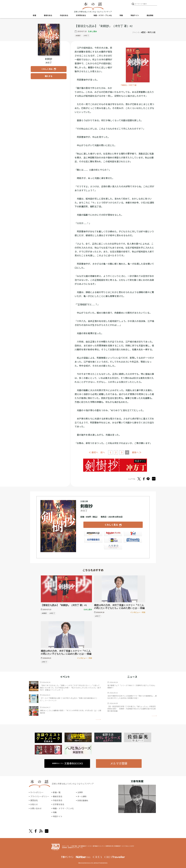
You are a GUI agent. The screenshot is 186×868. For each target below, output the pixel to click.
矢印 (98, 719)
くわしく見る (111, 525)
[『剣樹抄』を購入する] (49, 76)
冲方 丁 (87, 36)
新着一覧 (57, 792)
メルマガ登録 (119, 763)
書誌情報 (150, 16)
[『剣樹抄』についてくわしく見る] (49, 40)
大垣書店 (113, 547)
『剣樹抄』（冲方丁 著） (129, 85)
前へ (103, 452)
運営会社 (34, 800)
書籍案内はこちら (68, 763)
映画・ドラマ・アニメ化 (103, 16)
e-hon (113, 541)
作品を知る (64, 16)
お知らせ (34, 804)
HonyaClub (133, 541)
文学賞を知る (81, 16)
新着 (35, 16)
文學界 (80, 792)
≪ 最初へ (93, 452)
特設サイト (135, 16)
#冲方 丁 (52, 613)
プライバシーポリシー (40, 796)
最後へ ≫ (137, 452)
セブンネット (133, 534)
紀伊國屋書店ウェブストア (93, 541)
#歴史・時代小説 (148, 32)
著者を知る (48, 16)
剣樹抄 (79, 36)
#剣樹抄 (44, 613)
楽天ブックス (113, 534)
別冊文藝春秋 (83, 800)
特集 (121, 16)
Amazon (93, 534)
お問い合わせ (36, 808)
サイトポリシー (37, 792)
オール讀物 (82, 796)
